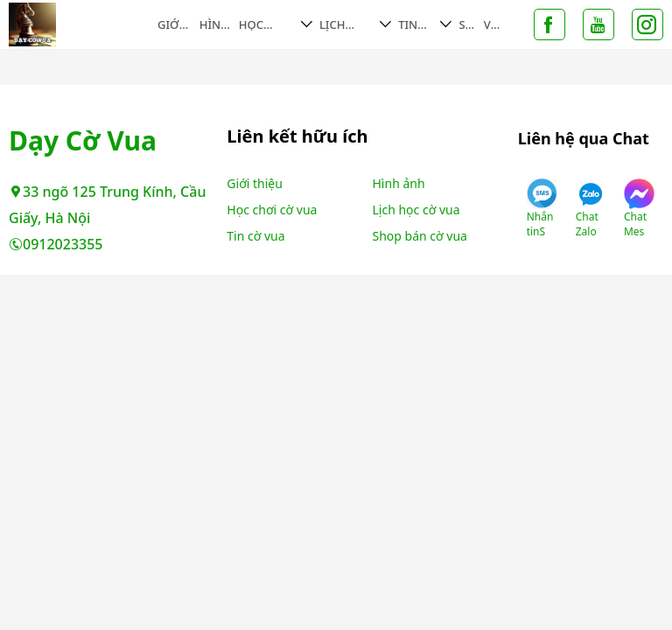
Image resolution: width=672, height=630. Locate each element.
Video (491, 24)
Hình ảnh (214, 24)
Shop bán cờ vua (420, 236)
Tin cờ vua (409, 24)
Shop (466, 24)
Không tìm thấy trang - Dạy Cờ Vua (81, 24)
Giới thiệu (170, 24)
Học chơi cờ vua (263, 24)
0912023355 (56, 244)
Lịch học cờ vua (342, 24)
